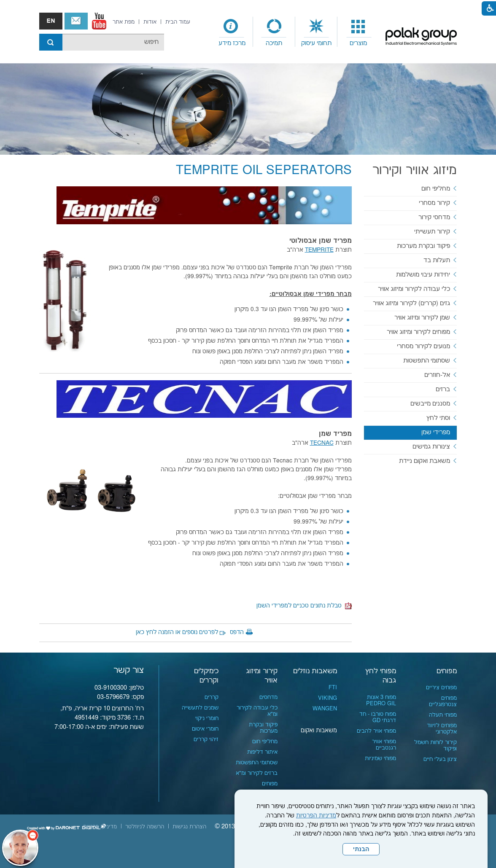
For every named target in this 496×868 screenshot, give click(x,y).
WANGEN (325, 709)
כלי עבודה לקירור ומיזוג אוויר (414, 289)
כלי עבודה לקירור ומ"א (257, 711)
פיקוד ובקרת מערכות (423, 246)
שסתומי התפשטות (427, 361)
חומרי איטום (205, 729)
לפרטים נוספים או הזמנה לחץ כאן (177, 632)
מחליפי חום (436, 189)
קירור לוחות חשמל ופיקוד (435, 746)
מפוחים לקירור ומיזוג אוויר (418, 332)
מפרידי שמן (436, 432)
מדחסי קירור (434, 217)
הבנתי (361, 849)
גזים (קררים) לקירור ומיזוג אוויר (411, 303)
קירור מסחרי (434, 203)
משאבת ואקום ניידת (425, 461)
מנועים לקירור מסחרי (423, 346)
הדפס (237, 632)
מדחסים (268, 697)
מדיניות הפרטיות (316, 816)
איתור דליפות (262, 752)
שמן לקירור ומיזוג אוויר (422, 318)
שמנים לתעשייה (200, 708)
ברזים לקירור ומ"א (257, 773)
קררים (212, 697)
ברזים (443, 389)
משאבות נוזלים (315, 671)
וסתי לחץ (438, 418)
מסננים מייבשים (430, 404)
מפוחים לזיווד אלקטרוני (442, 729)
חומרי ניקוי (207, 718)
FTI (333, 688)
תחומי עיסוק (316, 43)
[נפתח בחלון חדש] (99, 21)
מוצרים (358, 43)
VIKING (328, 698)
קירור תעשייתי (432, 232)
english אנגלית (51, 21)
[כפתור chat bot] (20, 848)
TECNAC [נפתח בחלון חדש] (322, 443)
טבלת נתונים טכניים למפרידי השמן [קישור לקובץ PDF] (304, 606)
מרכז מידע (232, 43)
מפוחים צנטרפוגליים (443, 701)
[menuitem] (359, 32)
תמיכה (274, 43)
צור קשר (76, 21)
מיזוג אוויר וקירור (415, 171)
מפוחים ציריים (441, 688)
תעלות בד (437, 260)
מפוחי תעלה (443, 715)
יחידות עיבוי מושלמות (423, 275)
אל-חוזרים (437, 375)
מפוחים (447, 671)
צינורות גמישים (431, 447)
